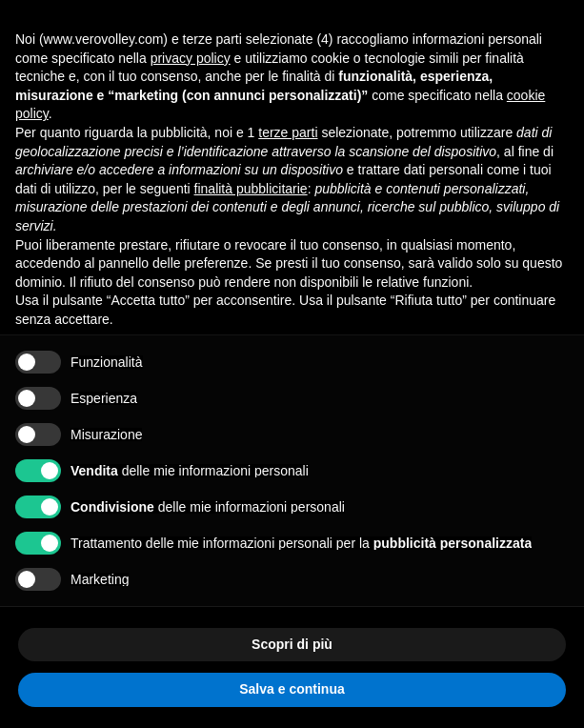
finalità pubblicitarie (251, 189)
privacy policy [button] (191, 58)
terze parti (288, 132)
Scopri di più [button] (292, 644)
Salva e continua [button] (292, 689)
